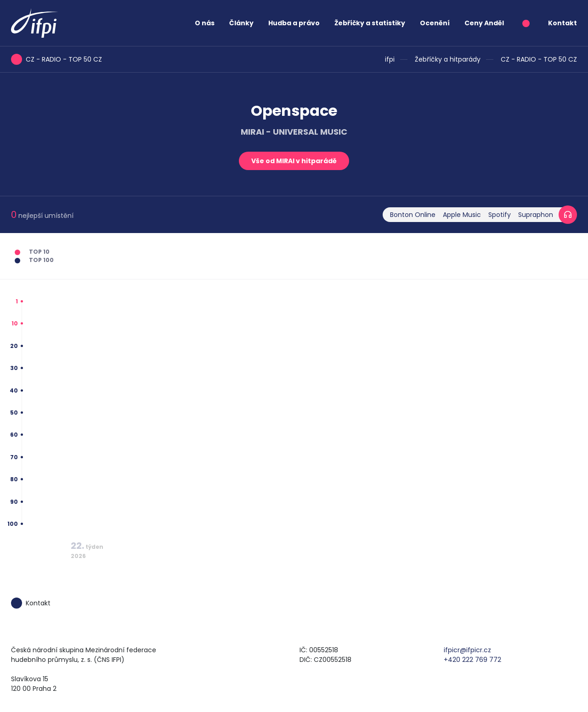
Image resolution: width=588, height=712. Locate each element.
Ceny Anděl (484, 23)
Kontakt (563, 23)
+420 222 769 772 (472, 660)
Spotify (500, 215)
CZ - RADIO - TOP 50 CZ (539, 59)
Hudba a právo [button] (294, 23)
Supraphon (536, 215)
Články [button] (241, 23)
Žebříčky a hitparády (448, 59)
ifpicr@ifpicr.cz (467, 650)
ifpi (390, 59)
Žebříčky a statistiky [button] (370, 23)
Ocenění (435, 23)
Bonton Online (413, 215)
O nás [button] (205, 23)
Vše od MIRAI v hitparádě (294, 161)
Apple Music (462, 215)
